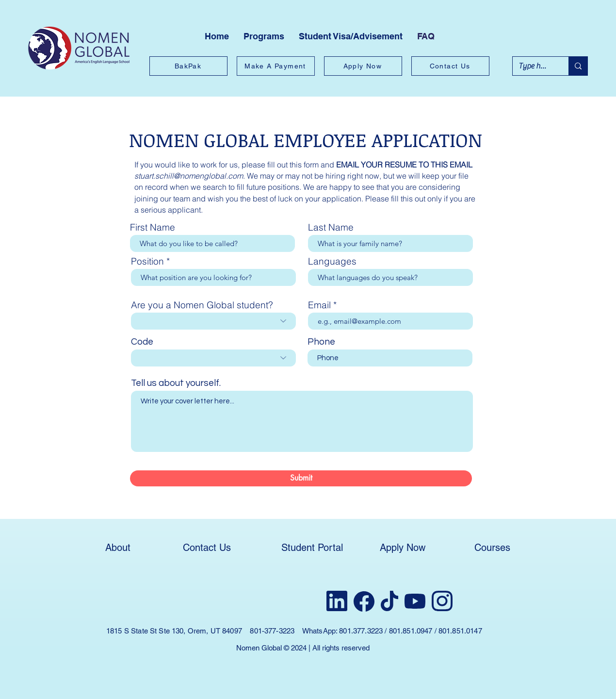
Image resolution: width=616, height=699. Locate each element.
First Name (153, 227)
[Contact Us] (450, 66)
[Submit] (301, 478)
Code (142, 342)
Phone (321, 342)
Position (147, 261)
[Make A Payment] (276, 66)
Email (319, 305)
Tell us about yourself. (176, 383)
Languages (332, 261)
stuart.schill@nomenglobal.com (189, 176)
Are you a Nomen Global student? (202, 305)
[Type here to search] (533, 66)
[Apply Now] (363, 66)
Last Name (331, 227)
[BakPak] (188, 66)
